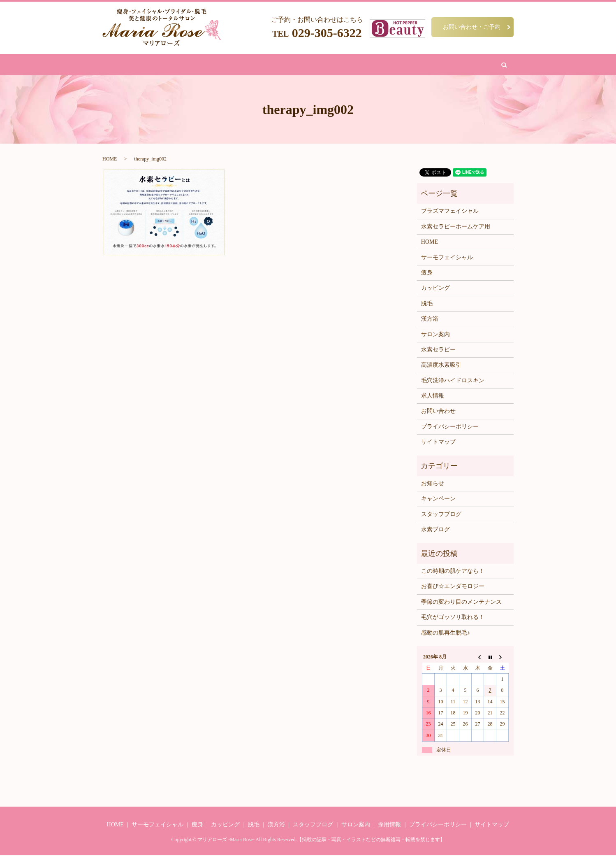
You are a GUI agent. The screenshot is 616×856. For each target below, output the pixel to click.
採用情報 (389, 826)
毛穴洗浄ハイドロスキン (453, 382)
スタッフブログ (441, 516)
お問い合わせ (414, 65)
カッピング (311, 65)
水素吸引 (343, 65)
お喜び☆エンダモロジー (453, 588)
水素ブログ (435, 531)
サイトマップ (438, 443)
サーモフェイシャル (447, 259)
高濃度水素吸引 (441, 366)
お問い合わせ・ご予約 (472, 27)
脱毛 (259, 65)
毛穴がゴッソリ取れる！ (453, 619)
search (445, 65)
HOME (177, 65)
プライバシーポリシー (450, 428)
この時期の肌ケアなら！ (453, 573)
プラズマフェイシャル (450, 213)
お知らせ (433, 485)
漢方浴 (281, 65)
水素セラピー (438, 351)
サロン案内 (376, 65)
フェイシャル (229, 65)
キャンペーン (438, 500)
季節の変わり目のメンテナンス (461, 604)
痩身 (199, 65)
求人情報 (433, 397)
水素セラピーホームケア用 (456, 228)
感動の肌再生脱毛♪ (446, 634)
